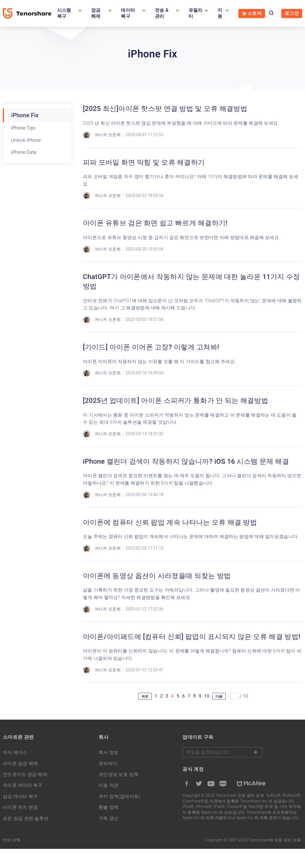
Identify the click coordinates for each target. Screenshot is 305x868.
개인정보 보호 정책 (118, 774)
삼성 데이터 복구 (20, 796)
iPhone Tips (23, 128)
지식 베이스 (15, 752)
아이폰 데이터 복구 (23, 785)
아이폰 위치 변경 (20, 807)
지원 (220, 13)
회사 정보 (108, 752)
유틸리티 (196, 13)
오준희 (114, 135)
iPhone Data (24, 152)
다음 (219, 696)
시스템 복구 (64, 13)
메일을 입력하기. (222, 752)
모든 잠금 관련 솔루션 (26, 818)
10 (207, 696)
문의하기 (108, 764)
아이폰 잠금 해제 (20, 764)
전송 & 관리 (162, 13)
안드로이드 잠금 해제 (25, 774)
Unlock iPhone (26, 140)
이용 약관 (108, 785)
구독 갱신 (108, 818)
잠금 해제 (96, 13)
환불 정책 (108, 807)
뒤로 (145, 696)
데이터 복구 (128, 13)
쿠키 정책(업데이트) (119, 796)
